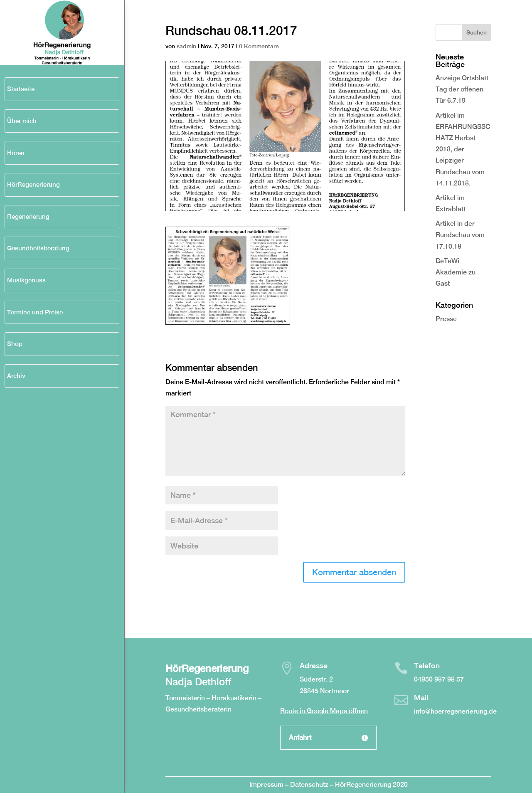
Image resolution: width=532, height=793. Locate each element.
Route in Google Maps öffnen (324, 711)
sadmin (186, 46)
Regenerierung (28, 216)
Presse (446, 319)
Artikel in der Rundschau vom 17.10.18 (460, 235)
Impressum (266, 784)
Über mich (22, 121)
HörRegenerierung (33, 184)
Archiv (16, 376)
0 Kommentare (259, 46)
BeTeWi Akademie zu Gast (456, 272)
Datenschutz (310, 784)
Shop (15, 344)
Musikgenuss (26, 280)
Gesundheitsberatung (38, 248)
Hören (16, 153)
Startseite (21, 89)
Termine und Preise (35, 312)
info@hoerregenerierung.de (455, 711)
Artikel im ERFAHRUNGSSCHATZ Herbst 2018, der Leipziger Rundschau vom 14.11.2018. (463, 149)
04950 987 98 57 (439, 679)
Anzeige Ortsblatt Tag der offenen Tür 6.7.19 (462, 89)
